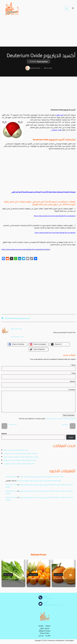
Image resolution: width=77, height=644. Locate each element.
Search (4, 434)
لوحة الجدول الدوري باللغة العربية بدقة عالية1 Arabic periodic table (41, 477)
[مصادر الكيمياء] (12, 8)
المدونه (48, 626)
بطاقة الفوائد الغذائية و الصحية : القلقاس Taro (19, 464)
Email (73, 373)
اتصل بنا (48, 636)
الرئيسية (41, 626)
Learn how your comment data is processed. (47, 419)
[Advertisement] (38, 32)
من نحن (41, 636)
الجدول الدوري (45, 628)
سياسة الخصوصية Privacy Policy (45, 632)
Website (73, 381)
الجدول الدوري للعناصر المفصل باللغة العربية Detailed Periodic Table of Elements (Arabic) (39, 486)
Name (73, 365)
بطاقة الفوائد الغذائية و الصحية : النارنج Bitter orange (21, 457)
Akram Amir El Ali (11, 477)
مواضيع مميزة (42, 61)
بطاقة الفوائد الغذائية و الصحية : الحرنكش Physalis (20, 453)
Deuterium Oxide (11, 318)
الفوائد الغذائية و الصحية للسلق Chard (16, 450)
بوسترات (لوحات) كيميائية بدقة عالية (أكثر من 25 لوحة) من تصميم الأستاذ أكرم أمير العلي (43, 192)
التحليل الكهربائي (56, 130)
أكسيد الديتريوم (24, 318)
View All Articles (17, 337)
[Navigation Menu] (66, 8)
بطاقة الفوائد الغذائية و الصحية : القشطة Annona (20, 460)
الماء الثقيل (60, 115)
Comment (72, 390)
